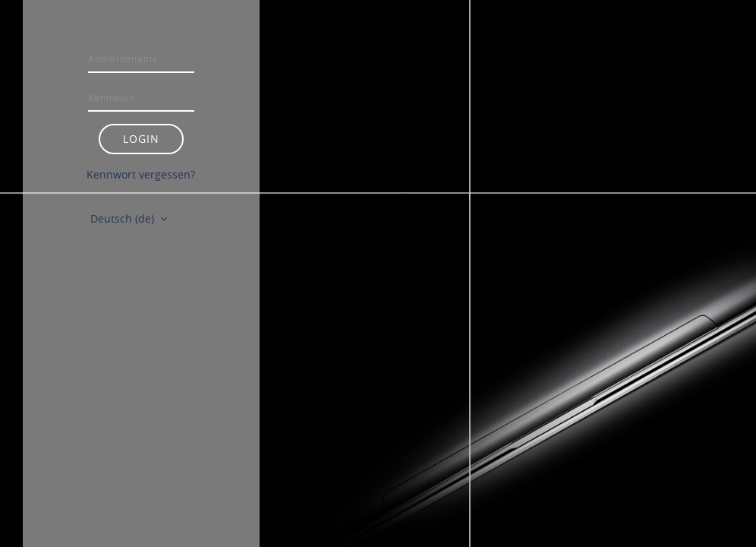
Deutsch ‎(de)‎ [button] (124, 218)
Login (141, 139)
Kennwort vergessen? (141, 174)
